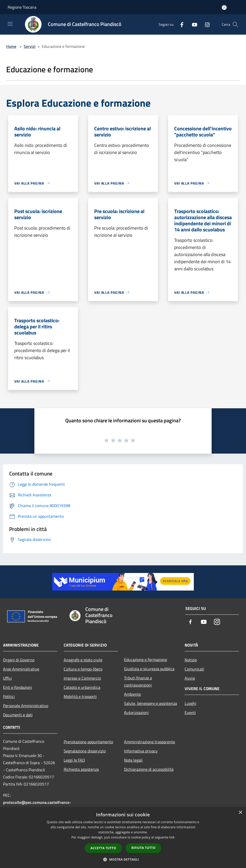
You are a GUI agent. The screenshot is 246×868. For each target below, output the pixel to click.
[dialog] (123, 838)
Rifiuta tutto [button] (143, 848)
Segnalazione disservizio (85, 751)
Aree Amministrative (21, 669)
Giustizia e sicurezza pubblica (149, 669)
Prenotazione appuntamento (88, 742)
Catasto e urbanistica (82, 687)
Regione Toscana (22, 7)
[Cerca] (235, 24)
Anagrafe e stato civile (83, 660)
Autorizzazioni (136, 712)
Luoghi (190, 703)
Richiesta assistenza (81, 769)
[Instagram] (205, 24)
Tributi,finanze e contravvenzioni (138, 681)
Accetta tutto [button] (103, 848)
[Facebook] (180, 24)
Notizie (191, 660)
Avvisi (190, 678)
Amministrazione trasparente (149, 742)
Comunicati (194, 669)
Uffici (8, 678)
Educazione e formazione (146, 660)
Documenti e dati (18, 715)
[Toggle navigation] (10, 24)
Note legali (133, 760)
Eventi (190, 712)
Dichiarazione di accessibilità (149, 769)
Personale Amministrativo (26, 706)
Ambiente (132, 694)
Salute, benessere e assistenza (151, 703)
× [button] (240, 813)
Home (11, 46)
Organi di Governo (19, 660)
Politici (9, 696)
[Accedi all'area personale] (224, 8)
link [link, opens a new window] (172, 837)
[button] (123, 859)
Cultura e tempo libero (83, 669)
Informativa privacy (141, 751)
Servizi (30, 46)
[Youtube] (193, 24)
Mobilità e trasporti (80, 696)
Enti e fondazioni (18, 687)
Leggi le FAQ (74, 760)
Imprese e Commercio (82, 678)
